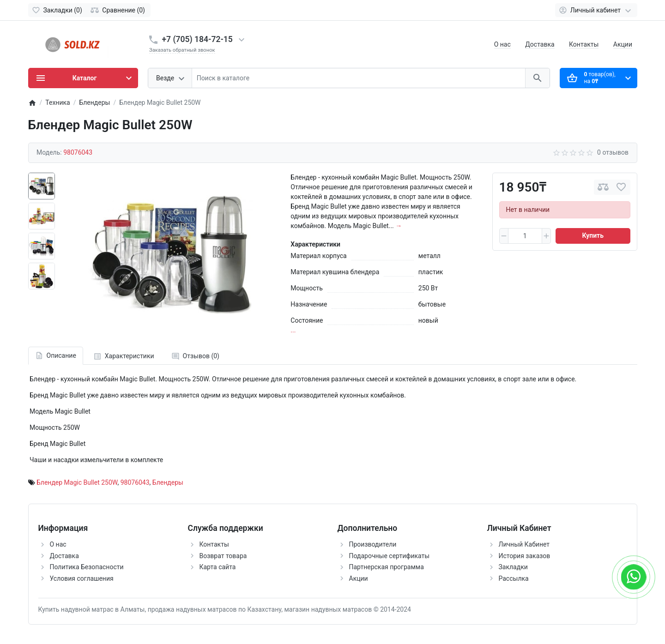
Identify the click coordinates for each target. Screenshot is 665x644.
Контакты (584, 44)
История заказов (525, 556)
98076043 (135, 482)
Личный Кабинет (524, 544)
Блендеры (168, 482)
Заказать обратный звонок (182, 50)
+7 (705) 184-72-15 (197, 39)
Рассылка (514, 578)
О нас (502, 44)
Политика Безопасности (87, 567)
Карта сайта (218, 567)
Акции (623, 44)
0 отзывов (613, 152)
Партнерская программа (387, 567)
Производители (373, 544)
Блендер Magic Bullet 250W (77, 482)
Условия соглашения (82, 578)
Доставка (540, 44)
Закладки (513, 567)
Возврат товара (223, 556)
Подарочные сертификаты (390, 556)
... (293, 330)
